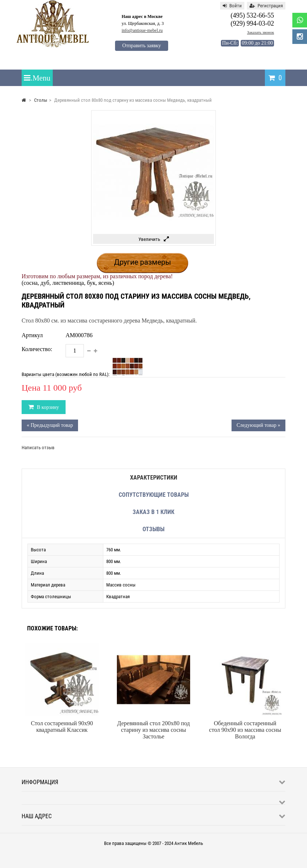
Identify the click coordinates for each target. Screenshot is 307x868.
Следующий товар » (258, 425)
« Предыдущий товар (50, 425)
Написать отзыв (38, 448)
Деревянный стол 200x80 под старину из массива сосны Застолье (153, 730)
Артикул (32, 335)
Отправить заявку (142, 46)
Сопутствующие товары (154, 495)
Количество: (37, 349)
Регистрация (266, 6)
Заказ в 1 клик (153, 512)
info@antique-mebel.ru (142, 30)
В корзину (47, 407)
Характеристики (154, 478)
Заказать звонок (260, 32)
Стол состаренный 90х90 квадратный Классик (62, 727)
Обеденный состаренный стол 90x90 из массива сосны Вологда (245, 730)
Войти (232, 6)
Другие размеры (143, 262)
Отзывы (153, 529)
